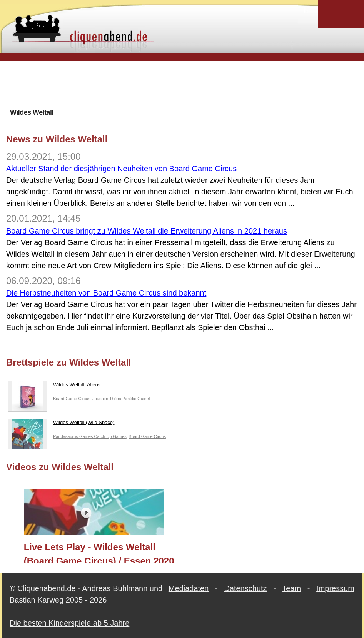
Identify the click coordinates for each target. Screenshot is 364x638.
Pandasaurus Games (73, 436)
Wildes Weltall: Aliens (54, 386)
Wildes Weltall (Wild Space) (61, 424)
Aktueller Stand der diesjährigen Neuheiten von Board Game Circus (121, 169)
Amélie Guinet (137, 399)
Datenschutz (245, 588)
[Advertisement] (182, 84)
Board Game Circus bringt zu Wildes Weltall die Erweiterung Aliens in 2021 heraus (147, 231)
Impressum (335, 588)
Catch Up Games (110, 436)
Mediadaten (189, 588)
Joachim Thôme (108, 399)
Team (291, 588)
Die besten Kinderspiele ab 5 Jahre (69, 623)
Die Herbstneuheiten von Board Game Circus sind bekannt (106, 293)
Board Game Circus (72, 399)
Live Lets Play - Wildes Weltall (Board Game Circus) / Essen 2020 (99, 553)
